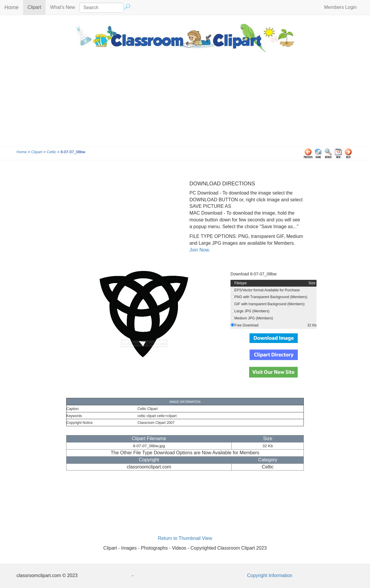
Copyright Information (270, 575)
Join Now (199, 250)
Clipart (36, 7)
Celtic (52, 152)
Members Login (340, 7)
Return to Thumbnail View (185, 538)
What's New (63, 7)
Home (12, 7)
